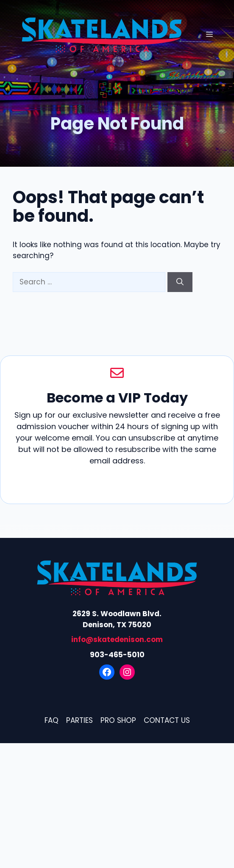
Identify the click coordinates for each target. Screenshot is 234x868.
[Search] (180, 282)
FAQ (52, 720)
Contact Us (167, 720)
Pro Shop (118, 720)
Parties (79, 720)
